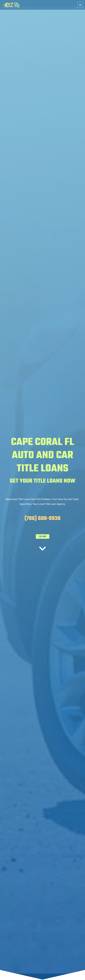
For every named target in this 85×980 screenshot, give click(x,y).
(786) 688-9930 (43, 518)
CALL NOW (43, 536)
